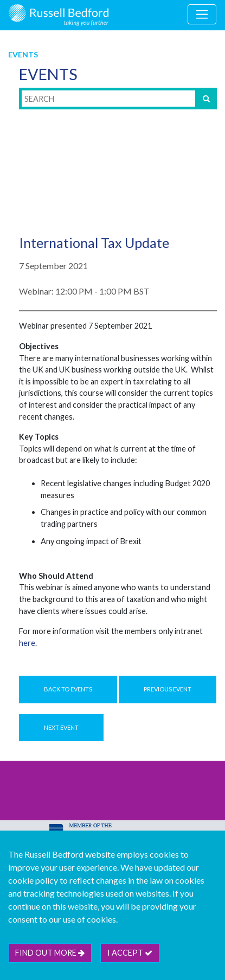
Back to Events (68, 689)
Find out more (50, 953)
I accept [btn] (130, 953)
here (27, 643)
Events (23, 54)
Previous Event (168, 689)
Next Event (61, 727)
